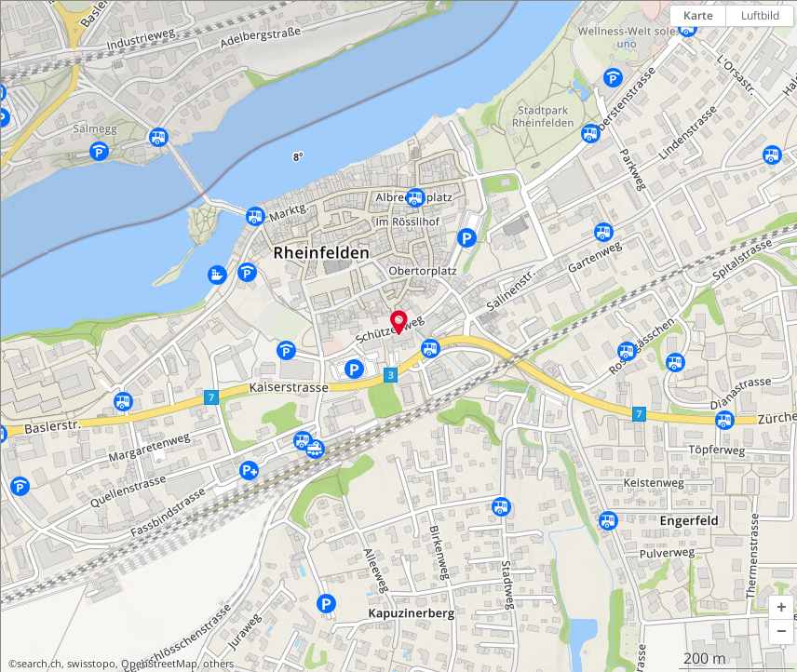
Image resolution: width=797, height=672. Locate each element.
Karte (698, 15)
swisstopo (91, 664)
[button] (781, 608)
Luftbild (760, 15)
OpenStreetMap (159, 664)
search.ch (39, 664)
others (218, 664)
